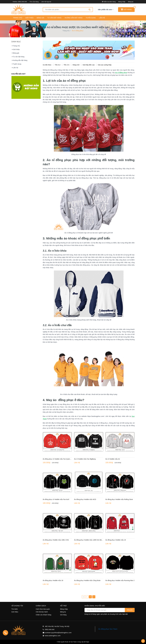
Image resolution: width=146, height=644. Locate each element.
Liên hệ (102, 18)
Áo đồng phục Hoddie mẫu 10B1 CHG (56, 540)
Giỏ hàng (63, 615)
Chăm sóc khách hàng (43, 615)
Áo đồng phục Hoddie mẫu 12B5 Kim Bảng (89, 540)
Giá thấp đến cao (88, 65)
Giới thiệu (29, 18)
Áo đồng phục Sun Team (108, 629)
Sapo (88, 642)
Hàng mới (75, 65)
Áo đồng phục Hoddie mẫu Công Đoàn (87, 580)
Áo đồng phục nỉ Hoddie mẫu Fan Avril (56, 499)
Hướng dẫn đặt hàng (74, 18)
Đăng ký (131, 2)
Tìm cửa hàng (34, 2)
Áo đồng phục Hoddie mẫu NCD (85, 499)
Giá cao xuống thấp (104, 65)
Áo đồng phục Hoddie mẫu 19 (116, 540)
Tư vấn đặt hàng (54, 18)
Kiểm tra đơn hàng (109, 2)
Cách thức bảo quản (43, 609)
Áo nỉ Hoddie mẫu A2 (113, 459)
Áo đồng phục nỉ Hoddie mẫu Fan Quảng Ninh (59, 459)
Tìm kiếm (15, 609)
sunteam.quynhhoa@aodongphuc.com (58, 633)
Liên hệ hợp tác (46, 2)
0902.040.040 (22, 2)
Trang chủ (18, 18)
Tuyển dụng (91, 18)
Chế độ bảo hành (42, 612)
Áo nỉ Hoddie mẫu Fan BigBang (85, 459)
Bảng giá (40, 18)
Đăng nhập (122, 2)
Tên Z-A (65, 65)
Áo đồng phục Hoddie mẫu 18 (53, 580)
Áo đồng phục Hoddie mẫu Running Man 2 (120, 580)
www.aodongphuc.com (53, 636)
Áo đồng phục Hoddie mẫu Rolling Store (119, 499)
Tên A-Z (57, 65)
